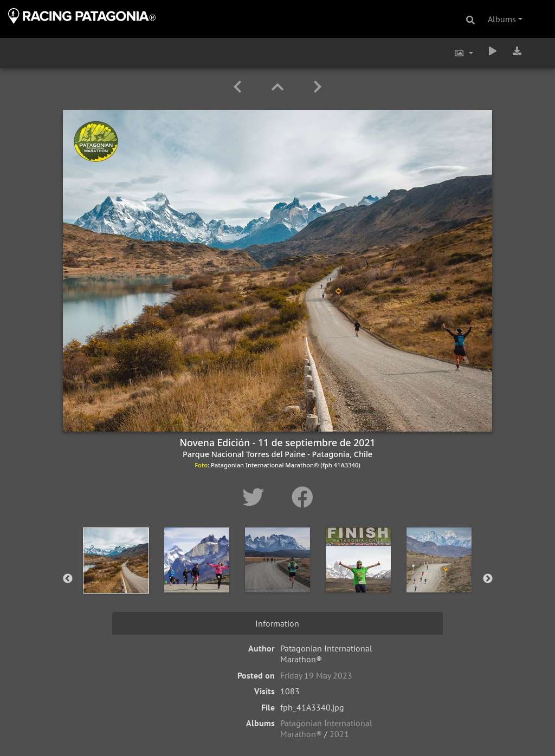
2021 (339, 734)
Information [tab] (277, 623)
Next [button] (488, 579)
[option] (116, 577)
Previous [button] (68, 579)
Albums (502, 19)
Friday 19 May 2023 (316, 675)
